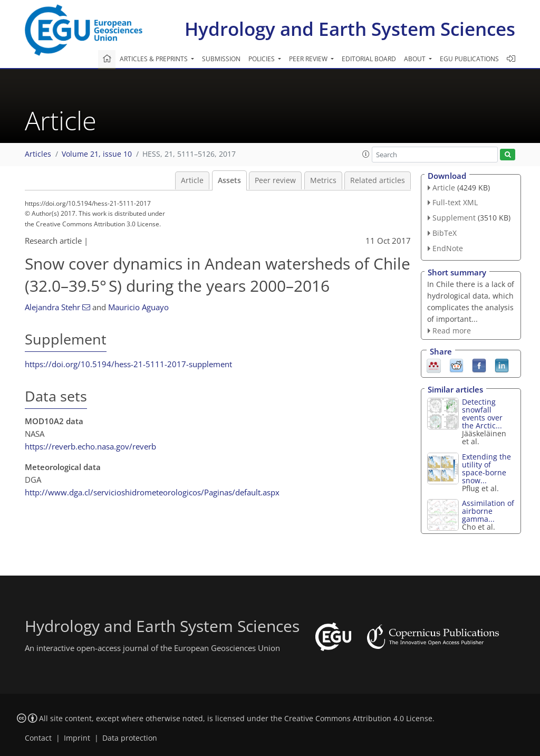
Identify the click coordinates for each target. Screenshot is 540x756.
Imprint (77, 738)
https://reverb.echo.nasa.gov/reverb (90, 446)
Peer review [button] (309, 59)
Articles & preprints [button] (155, 59)
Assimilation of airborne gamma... (488, 511)
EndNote (448, 248)
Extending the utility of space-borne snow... (486, 468)
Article (192, 180)
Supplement (454, 218)
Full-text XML (455, 202)
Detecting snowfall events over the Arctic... (482, 414)
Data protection (130, 738)
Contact (38, 738)
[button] (366, 154)
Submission (221, 59)
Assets (229, 180)
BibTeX (445, 233)
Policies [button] (262, 59)
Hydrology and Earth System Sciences (350, 29)
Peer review (275, 180)
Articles (38, 154)
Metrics (323, 180)
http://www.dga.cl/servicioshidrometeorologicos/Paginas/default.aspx (152, 492)
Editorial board (369, 59)
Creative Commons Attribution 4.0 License (358, 719)
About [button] (416, 59)
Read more (452, 331)
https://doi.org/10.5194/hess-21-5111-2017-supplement (128, 364)
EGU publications (469, 59)
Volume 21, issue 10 (97, 154)
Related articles (378, 180)
